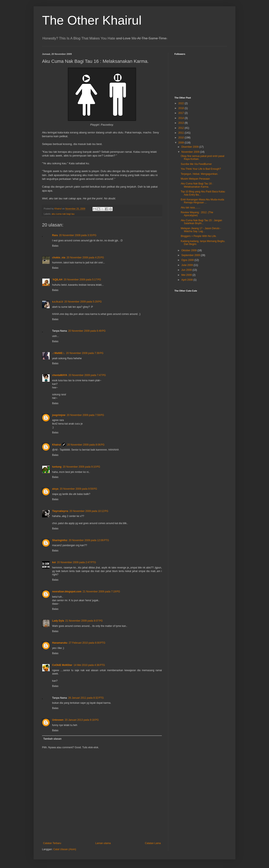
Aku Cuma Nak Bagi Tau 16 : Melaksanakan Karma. (197, 185)
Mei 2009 (187, 275)
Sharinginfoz (60, 540)
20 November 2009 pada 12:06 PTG (89, 540)
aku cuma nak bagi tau (63, 214)
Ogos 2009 (188, 260)
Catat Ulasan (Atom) (65, 849)
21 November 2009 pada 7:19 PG (101, 592)
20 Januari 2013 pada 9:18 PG (82, 720)
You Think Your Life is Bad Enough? (201, 169)
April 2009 (187, 280)
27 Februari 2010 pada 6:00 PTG (87, 643)
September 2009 (191, 255)
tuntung (57, 467)
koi (54, 562)
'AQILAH (57, 280)
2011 (182, 133)
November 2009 (191, 152)
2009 (182, 143)
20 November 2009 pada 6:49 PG (87, 331)
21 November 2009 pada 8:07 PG (84, 621)
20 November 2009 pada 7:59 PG (85, 415)
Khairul (56, 445)
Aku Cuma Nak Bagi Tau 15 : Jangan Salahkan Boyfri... (201, 222)
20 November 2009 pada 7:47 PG (87, 375)
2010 (182, 138)
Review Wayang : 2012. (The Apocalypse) (197, 214)
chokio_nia (59, 258)
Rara (55, 235)
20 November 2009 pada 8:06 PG (86, 445)
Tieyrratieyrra (60, 511)
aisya (55, 489)
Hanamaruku (60, 643)
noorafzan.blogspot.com (67, 592)
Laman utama (103, 843)
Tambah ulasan (52, 739)
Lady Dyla (58, 621)
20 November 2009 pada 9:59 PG (78, 489)
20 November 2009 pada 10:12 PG (89, 511)
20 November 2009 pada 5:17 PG (82, 280)
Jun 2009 (187, 270)
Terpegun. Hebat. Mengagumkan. (199, 174)
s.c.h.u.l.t (58, 302)
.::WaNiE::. (58, 353)
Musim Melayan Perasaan (195, 179)
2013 (182, 123)
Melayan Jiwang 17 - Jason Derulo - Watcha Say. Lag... (201, 230)
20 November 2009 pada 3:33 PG (78, 235)
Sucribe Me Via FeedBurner (196, 164)
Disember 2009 (190, 147)
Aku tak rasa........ (191, 208)
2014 (182, 118)
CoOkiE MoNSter (62, 665)
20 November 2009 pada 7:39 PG (85, 353)
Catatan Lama (153, 843)
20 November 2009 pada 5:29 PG (83, 302)
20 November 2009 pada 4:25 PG (85, 258)
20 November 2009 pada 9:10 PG (82, 467)
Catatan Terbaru (52, 843)
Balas (55, 246)
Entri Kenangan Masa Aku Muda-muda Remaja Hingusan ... (202, 201)
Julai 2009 (187, 265)
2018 (182, 108)
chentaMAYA (60, 375)
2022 (182, 103)
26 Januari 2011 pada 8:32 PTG (86, 698)
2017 (182, 113)
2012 (182, 128)
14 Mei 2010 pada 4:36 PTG (89, 665)
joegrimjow (59, 415)
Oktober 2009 (189, 250)
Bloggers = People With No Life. (199, 236)
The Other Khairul (92, 20)
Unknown (58, 720)
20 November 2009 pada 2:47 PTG (76, 562)
